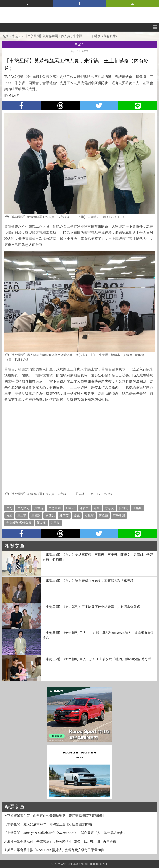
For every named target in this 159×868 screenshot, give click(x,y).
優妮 (77, 515)
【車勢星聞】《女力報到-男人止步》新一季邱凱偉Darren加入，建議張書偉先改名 (98, 635)
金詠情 (14, 96)
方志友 (109, 508)
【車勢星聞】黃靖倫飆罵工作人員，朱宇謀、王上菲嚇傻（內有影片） (72, 36)
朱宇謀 (89, 233)
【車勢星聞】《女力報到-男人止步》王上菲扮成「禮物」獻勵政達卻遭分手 (97, 659)
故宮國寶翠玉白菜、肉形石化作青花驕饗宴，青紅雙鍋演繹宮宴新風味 (54, 816)
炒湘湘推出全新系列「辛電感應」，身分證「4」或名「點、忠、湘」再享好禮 (60, 842)
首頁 (5, 36)
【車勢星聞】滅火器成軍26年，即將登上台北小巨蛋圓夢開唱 (48, 824)
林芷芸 (64, 515)
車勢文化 (23, 508)
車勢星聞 (55, 508)
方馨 (9, 515)
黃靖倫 (10, 226)
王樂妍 (137, 508)
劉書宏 (70, 508)
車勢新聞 (119, 515)
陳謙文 (84, 508)
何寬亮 (103, 515)
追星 (97, 508)
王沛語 (36, 515)
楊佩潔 (23, 369)
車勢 (9, 508)
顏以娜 (41, 523)
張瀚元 (123, 508)
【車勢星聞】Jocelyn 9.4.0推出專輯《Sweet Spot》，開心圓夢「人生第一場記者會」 (65, 833)
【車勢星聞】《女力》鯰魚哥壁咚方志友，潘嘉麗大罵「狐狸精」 (90, 581)
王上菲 (113, 239)
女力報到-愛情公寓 (19, 523)
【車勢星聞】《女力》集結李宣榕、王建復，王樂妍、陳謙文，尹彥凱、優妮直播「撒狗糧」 (98, 557)
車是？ (16, 36)
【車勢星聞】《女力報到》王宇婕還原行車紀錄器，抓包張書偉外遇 (91, 607)
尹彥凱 (50, 515)
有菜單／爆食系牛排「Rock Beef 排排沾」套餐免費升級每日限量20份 (54, 850)
